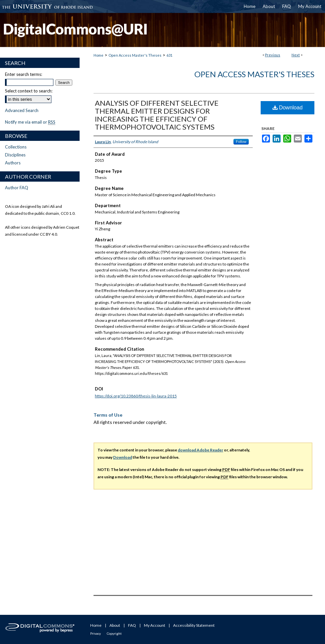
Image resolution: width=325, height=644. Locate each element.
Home (98, 55)
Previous (273, 55)
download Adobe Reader (200, 450)
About (115, 625)
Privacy (96, 633)
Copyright (114, 633)
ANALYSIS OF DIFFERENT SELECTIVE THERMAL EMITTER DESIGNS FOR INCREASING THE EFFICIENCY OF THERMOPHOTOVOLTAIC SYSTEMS (157, 115)
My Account (155, 625)
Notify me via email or (30, 122)
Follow (241, 142)
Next (296, 55)
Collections (16, 147)
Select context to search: (29, 91)
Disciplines (15, 155)
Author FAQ (17, 188)
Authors (13, 163)
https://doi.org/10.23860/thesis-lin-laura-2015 (136, 396)
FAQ (132, 625)
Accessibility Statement (194, 625)
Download (288, 108)
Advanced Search (22, 110)
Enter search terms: (24, 74)
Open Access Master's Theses (135, 55)
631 (169, 55)
